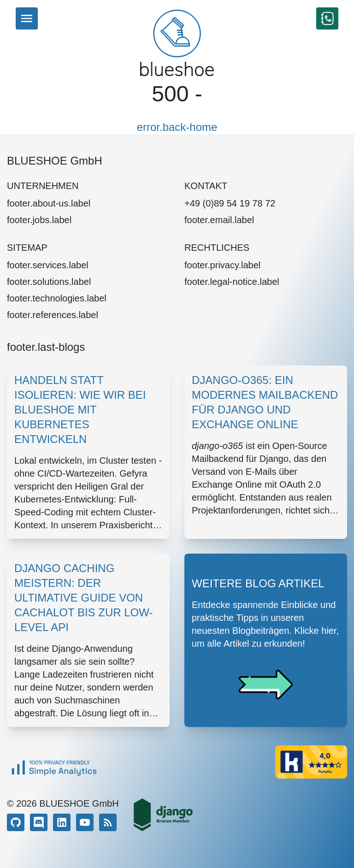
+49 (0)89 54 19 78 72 (230, 203)
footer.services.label (48, 265)
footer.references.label (53, 315)
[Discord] (39, 822)
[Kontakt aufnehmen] (327, 18)
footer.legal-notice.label (232, 282)
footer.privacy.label (222, 265)
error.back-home (177, 127)
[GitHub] (16, 822)
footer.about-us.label (49, 203)
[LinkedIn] (62, 822)
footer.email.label (219, 220)
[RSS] (108, 822)
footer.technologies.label (57, 298)
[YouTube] (85, 822)
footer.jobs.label (39, 220)
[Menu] (27, 18)
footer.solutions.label (49, 282)
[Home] (177, 43)
